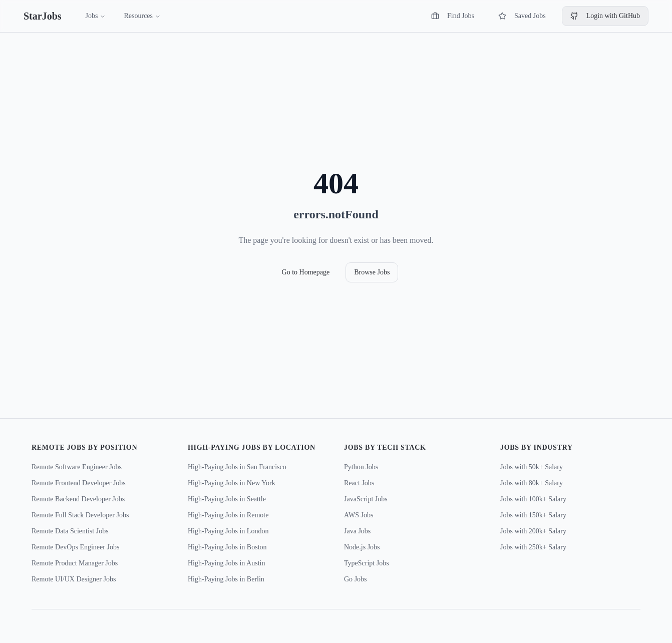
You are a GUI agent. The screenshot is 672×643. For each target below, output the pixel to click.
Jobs (96, 16)
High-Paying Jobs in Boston (227, 547)
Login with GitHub (605, 16)
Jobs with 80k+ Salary (532, 483)
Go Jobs (356, 579)
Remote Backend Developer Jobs (78, 499)
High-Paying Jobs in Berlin (226, 579)
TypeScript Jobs (367, 563)
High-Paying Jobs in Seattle (227, 499)
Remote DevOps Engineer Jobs (75, 547)
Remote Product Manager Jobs (75, 563)
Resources (142, 16)
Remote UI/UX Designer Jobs (74, 579)
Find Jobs (453, 16)
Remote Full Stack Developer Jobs (80, 515)
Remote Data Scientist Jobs (70, 531)
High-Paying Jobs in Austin (226, 563)
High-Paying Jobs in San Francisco (237, 467)
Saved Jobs (522, 16)
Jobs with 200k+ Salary (533, 531)
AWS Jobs (359, 515)
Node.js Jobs (362, 547)
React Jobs (359, 483)
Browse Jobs (372, 272)
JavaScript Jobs (366, 499)
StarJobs (43, 16)
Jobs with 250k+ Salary (533, 547)
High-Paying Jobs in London (228, 531)
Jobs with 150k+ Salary (533, 515)
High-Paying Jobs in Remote (228, 515)
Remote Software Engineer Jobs (77, 467)
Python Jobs (361, 467)
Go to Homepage (306, 272)
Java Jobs (357, 531)
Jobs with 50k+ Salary (532, 467)
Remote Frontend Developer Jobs (79, 483)
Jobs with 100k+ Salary (533, 499)
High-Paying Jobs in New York (232, 483)
